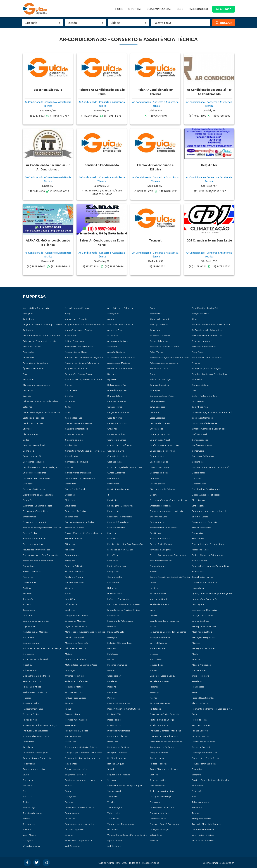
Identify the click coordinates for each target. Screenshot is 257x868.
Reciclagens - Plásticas (118, 747)
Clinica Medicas (30, 434)
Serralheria (28, 780)
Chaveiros (112, 429)
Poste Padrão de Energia (162, 720)
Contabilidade (157, 456)
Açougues (28, 314)
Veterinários (156, 835)
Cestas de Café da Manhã (204, 423)
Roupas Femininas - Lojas (204, 764)
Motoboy (27, 665)
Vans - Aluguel (30, 835)
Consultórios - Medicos (119, 456)
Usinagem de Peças (159, 830)
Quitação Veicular (201, 736)
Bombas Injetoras (201, 385)
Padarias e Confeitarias (76, 681)
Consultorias (71, 456)
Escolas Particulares (202, 528)
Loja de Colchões (201, 621)
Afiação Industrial (201, 314)
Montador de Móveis (76, 659)
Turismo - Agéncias (74, 830)
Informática (71, 604)
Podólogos (155, 709)
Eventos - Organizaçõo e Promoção (125, 544)
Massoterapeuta (31, 643)
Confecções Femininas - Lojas (164, 445)
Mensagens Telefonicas (203, 648)
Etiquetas (70, 544)
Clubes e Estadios (116, 434)
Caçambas (70, 401)
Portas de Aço (30, 720)
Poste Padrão (114, 720)
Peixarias (154, 687)
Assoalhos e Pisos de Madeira (164, 347)
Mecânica (112, 648)
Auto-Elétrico (29, 357)
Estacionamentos (74, 539)
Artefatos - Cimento (160, 335)
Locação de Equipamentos (36, 621)
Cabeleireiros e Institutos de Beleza (40, 401)
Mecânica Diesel (158, 648)
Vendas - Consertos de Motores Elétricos (128, 835)
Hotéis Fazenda (115, 593)
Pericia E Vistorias (74, 692)
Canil (67, 412)
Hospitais (27, 593)
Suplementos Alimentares (162, 791)
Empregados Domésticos (35, 511)
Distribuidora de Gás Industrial (38, 495)
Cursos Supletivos (116, 473)
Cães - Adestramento (202, 418)
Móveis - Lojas (156, 665)
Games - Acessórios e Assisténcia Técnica (170, 577)
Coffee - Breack (200, 434)
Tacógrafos (71, 797)
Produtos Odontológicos (35, 731)
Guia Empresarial (159, 9)
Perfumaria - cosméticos (35, 692)
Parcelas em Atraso (159, 681)
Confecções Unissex (202, 445)
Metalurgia (113, 654)
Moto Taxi (197, 659)
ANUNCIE (224, 9)
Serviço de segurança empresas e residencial (87, 780)
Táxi (194, 797)
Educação (28, 500)
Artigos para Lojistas (117, 341)
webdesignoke (115, 846)
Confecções (71, 445)
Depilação (28, 484)
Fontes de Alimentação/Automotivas (210, 566)
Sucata (68, 791)
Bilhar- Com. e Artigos (161, 379)
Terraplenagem (73, 813)
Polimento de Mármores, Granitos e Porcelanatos (217, 709)
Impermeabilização (159, 599)
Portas (195, 714)
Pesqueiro (112, 692)
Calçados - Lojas (157, 401)
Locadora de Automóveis (120, 621)
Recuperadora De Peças (162, 747)
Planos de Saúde (200, 703)
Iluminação (28, 599)
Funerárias (28, 577)
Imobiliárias (71, 599)
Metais (68, 654)
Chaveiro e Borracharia (77, 429)
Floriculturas (29, 566)
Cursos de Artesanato (160, 467)
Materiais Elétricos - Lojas (120, 643)
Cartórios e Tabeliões (33, 418)
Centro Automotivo (117, 423)
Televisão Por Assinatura (162, 807)
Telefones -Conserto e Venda (80, 807)
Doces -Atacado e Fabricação (206, 495)
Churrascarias (156, 429)
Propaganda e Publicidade (36, 736)
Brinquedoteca (115, 396)
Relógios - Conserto (117, 753)
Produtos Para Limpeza (77, 731)
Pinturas (111, 698)
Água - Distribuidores (33, 368)
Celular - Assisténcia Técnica (79, 423)
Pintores (27, 698)
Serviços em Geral (159, 780)
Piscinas (153, 698)
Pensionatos (198, 687)
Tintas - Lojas (114, 813)
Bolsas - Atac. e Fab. (117, 385)
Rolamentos (71, 764)
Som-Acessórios (158, 786)
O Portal (135, 9)
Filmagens (70, 561)
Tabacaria (27, 797)
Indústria (27, 604)
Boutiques (155, 390)
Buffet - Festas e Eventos (204, 396)
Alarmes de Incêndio (160, 319)
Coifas (26, 440)
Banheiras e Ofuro (159, 368)
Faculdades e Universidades (36, 550)
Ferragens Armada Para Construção (40, 555)
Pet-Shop (154, 692)
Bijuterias (112, 379)
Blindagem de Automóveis (36, 385)
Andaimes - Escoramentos (120, 324)
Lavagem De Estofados (77, 615)
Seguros (154, 775)
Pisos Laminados (31, 703)
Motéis (111, 659)
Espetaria (112, 533)
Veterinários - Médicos (203, 835)
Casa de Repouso (74, 418)
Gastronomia (29, 582)
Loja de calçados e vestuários (164, 621)
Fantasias (69, 550)
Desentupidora (157, 484)
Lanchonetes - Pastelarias (204, 610)
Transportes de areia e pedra (79, 824)
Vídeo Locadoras (31, 846)
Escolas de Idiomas (74, 528)
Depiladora (71, 484)
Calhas (68, 407)
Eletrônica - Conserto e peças (37, 506)
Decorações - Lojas (159, 473)
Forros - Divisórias (32, 572)
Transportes (29, 824)
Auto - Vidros (156, 352)
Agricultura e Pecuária (76, 319)
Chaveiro (27, 429)
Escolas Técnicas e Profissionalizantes (83, 533)
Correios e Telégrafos (203, 456)
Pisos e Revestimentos (203, 698)
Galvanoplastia (115, 577)
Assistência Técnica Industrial (79, 347)
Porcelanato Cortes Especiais (164, 714)
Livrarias (154, 615)
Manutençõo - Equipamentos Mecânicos (85, 632)
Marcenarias (29, 637)
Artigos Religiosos (159, 341)
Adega (68, 314)
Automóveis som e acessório (164, 363)
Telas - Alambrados (201, 802)
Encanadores (72, 517)
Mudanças (70, 670)
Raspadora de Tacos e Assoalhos (166, 742)
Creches (69, 467)
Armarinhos (71, 335)
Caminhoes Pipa (200, 407)
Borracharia (71, 390)
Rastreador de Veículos (204, 742)
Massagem (112, 637)
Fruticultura (198, 572)
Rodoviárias (29, 764)
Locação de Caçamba (202, 615)
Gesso (153, 582)
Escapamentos (157, 522)
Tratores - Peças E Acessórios (164, 824)
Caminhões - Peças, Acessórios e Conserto (44, 412)
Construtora (198, 451)
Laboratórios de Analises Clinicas (124, 610)
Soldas (68, 786)
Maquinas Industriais (202, 632)
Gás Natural (113, 582)
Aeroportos (156, 314)
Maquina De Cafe (116, 632)
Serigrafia (197, 775)
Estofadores (198, 539)
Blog (180, 9)
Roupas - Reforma (159, 764)
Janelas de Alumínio (160, 604)
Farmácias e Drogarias (160, 550)
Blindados (197, 379)
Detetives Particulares (34, 489)
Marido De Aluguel (74, 637)
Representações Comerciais (37, 758)
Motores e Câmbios (117, 665)
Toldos (195, 813)
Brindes (69, 396)
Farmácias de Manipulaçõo (120, 550)
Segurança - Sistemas (75, 775)
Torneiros (70, 819)
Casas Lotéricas (157, 418)
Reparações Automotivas (204, 753)
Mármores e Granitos (76, 648)
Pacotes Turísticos (32, 681)
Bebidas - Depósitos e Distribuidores (210, 374)
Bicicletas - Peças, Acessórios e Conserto (85, 379)
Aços (152, 308)
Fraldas (153, 572)
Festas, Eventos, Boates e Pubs (38, 561)
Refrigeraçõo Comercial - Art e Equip (84, 753)
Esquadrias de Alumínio (34, 539)
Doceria (154, 495)
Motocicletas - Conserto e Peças (81, 665)
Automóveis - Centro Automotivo (82, 363)
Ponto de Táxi (114, 714)
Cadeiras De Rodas (117, 401)
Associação (28, 352)
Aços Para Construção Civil (205, 308)
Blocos (68, 385)
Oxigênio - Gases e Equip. (162, 676)
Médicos (154, 654)
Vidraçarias (28, 840)
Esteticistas (113, 539)
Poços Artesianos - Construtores (123, 709)
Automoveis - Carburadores (121, 357)
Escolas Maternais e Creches (164, 528)
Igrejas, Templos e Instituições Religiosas (212, 593)
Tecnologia (155, 802)
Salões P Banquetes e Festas (164, 769)
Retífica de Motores (117, 758)
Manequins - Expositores (204, 626)
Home (119, 9)
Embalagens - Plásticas (160, 506)
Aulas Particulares (116, 352)
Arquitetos (113, 335)
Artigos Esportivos (74, 341)
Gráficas (27, 588)
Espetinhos (155, 533)
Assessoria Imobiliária (203, 341)
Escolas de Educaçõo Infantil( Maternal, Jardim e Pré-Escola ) (53, 528)
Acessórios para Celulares (78, 308)
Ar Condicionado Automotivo (207, 330)
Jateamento (29, 610)
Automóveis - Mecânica (119, 363)
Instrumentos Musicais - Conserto (124, 604)
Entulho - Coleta (200, 517)
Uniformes (113, 830)
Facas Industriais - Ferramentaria (208, 544)
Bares (26, 374)
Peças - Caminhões (32, 687)
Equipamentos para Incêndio (79, 522)
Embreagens (198, 506)
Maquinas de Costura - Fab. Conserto (168, 632)
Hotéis (68, 593)
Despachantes (199, 484)
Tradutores (113, 819)
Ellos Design (228, 863)
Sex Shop (27, 786)
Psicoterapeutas (73, 736)
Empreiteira (113, 511)
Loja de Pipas (29, 626)
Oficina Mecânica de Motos (36, 676)
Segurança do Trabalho (119, 775)
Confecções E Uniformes (120, 445)
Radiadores (28, 742)
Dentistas (154, 478)
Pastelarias (197, 681)
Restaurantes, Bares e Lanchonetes (82, 758)
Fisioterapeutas (200, 561)
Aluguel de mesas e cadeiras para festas (42, 324)
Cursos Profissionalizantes (78, 473)
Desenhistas (113, 484)
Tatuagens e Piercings (160, 797)
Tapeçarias (113, 797)
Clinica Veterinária (74, 434)
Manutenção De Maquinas (36, 632)
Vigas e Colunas (115, 840)
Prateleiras (70, 725)
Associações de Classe (76, 352)
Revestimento (157, 758)
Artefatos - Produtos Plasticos (207, 335)
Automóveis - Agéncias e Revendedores (170, 357)
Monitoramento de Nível (35, 659)
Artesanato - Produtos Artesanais (39, 341)
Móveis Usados (30, 670)
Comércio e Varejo (117, 440)
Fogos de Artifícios (75, 566)
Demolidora (113, 478)
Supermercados (115, 791)
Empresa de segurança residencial (166, 511)
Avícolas (196, 363)
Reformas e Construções (35, 753)
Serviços (111, 780)
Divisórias (70, 495)
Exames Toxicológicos (161, 544)
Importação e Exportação (205, 599)
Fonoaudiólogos (158, 566)
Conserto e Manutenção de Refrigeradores (87, 451)
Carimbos (154, 412)
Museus (111, 670)
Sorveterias (198, 786)
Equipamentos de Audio (35, 522)
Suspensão (197, 791)
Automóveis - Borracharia (35, 363)
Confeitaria (28, 451)
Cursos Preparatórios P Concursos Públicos (213, 467)
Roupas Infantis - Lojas (34, 769)
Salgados (112, 769)
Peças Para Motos (74, 687)
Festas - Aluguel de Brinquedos (207, 555)
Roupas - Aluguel (116, 764)
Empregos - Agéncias (75, 511)
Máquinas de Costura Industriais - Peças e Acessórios (49, 648)
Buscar (224, 23)
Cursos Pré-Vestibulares (34, 473)
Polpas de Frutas (31, 714)
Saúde (26, 775)
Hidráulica (112, 588)
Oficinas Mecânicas (74, 676)
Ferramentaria (72, 555)
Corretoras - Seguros (33, 462)
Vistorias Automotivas (203, 840)
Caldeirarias (198, 401)
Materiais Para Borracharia (36, 308)
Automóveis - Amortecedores (207, 357)
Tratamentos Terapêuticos (121, 824)
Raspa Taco (71, 742)
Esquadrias (197, 533)
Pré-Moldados (114, 725)
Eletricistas (113, 500)
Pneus (68, 709)
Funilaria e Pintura (74, 577)
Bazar (152, 374)
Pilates (195, 692)
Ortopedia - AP (115, 676)
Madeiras (112, 626)
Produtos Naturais (201, 725)
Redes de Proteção (202, 747)
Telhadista (197, 807)
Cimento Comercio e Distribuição (209, 429)
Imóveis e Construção (118, 599)
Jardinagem (198, 604)
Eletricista (70, 500)
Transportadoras (158, 819)
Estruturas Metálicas (33, 544)
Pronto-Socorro (200, 731)
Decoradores (199, 473)
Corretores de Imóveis (76, 462)
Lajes (152, 610)
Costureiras (198, 462)
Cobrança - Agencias (160, 434)
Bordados (28, 390)
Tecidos (69, 802)
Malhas (153, 626)
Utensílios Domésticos (203, 830)
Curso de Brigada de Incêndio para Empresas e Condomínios (138, 467)
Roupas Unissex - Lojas (76, 769)
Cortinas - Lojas (115, 462)
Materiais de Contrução (77, 643)
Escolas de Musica (116, 528)
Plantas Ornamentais (33, 709)
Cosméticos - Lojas (159, 462)
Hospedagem (199, 588)
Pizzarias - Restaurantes (119, 703)
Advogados (113, 314)
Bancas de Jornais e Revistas (121, 368)
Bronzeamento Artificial (162, 396)
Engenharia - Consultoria (120, 517)
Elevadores (71, 506)
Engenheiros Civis (158, 517)
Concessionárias (200, 440)
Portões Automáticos (76, 720)
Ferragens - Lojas (200, 550)
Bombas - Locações (159, 385)
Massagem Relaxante (160, 637)
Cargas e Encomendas (118, 412)
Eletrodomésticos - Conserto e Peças (168, 500)
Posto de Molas (200, 720)
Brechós (27, 396)
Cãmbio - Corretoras (33, 423)
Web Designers (72, 846)
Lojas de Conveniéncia (76, 626)
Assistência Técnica (32, 347)
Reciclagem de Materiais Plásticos (82, 747)
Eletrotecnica (199, 500)
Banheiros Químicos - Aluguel (207, 368)
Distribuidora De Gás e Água (206, 489)
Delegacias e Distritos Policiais (80, 478)
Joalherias (70, 610)
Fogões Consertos (116, 566)
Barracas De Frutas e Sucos (78, 374)
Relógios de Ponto (159, 753)
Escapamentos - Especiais (204, 522)
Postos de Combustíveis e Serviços (40, 725)
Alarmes (111, 319)
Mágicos (196, 643)
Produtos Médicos (159, 725)
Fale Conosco (198, 9)
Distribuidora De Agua (118, 489)
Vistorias (154, 840)
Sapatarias (197, 769)
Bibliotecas (28, 379)
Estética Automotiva (160, 539)
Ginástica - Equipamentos (204, 582)
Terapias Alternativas (33, 813)
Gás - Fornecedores (75, 582)
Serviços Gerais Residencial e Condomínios (213, 780)
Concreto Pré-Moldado (34, 445)
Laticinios (27, 615)
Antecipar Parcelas (159, 324)
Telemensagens (115, 807)
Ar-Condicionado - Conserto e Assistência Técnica (47, 335)
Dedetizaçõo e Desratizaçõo (37, 478)
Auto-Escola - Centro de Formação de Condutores (90, 357)
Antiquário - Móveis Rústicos (79, 330)
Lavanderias (113, 615)
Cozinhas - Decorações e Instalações (41, 467)
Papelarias (112, 681)
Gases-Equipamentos (202, 577)
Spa (24, 791)
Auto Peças (197, 352)
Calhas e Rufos (115, 407)
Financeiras (113, 561)
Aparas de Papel (115, 330)
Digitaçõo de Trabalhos (77, 489)
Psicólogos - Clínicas (117, 736)
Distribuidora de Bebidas (162, 489)
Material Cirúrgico (159, 643)
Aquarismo (155, 330)
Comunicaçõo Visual (160, 440)
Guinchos (70, 588)
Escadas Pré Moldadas (118, 522)
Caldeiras (27, 407)
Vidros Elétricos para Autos (79, 840)
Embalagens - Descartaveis (120, 506)
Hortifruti (154, 588)
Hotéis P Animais (158, 593)
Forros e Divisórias (74, 572)
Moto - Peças (156, 659)
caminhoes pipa (157, 407)
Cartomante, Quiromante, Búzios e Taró (212, 412)
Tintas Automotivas (159, 813)
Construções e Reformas (162, 451)
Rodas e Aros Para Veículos (205, 758)
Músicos (154, 670)
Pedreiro (112, 687)
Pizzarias (69, 703)
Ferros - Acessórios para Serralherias (168, 555)
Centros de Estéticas (160, 423)
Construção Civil (116, 451)
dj (108, 495)
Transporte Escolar (201, 819)
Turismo (27, 830)
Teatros (27, 802)
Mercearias (28, 654)
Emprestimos (29, 517)
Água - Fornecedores (76, 368)
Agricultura (28, 319)
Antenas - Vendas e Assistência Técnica (211, 324)
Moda (195, 654)
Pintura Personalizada (76, 698)
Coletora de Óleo (74, 440)
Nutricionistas (199, 670)
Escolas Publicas (31, 533)
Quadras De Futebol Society (164, 736)
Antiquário (28, 330)
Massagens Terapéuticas (204, 637)
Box (194, 390)
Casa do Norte (115, 418)
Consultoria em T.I (32, 456)
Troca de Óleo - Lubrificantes (206, 824)
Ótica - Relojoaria (201, 676)
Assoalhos (112, 347)
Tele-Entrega (29, 807)
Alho (194, 319)
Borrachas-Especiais (117, 390)
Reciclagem (28, 747)
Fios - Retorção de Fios (161, 561)
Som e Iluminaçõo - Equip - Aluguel (125, 786)
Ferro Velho (113, 555)
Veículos (69, 835)
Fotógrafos (113, 572)
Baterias (111, 374)
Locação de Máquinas (76, 621)
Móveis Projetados (201, 665)
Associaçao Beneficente (204, 347)
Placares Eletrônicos (160, 703)
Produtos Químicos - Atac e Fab (165, 731)
